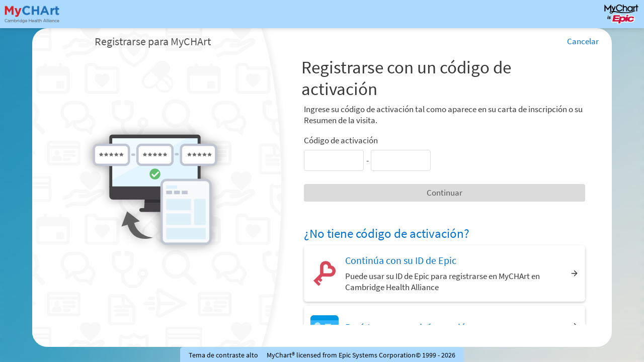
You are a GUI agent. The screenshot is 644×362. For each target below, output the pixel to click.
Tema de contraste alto (223, 355)
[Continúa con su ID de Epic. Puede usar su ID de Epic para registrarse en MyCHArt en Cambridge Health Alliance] (445, 273)
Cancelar (583, 41)
